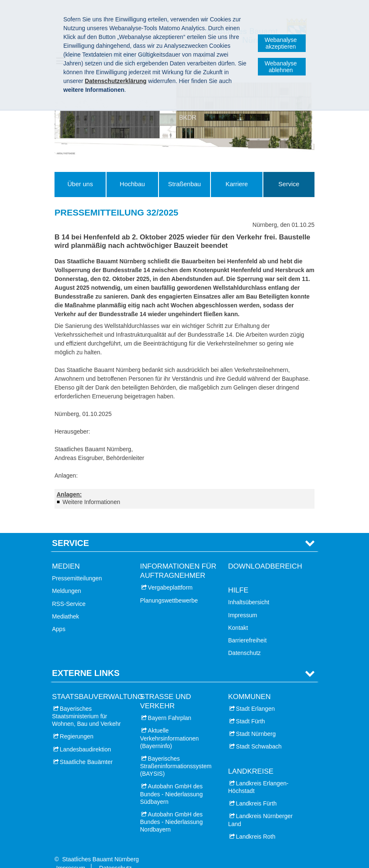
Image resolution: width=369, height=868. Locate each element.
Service (289, 184)
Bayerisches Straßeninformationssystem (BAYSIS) (176, 753)
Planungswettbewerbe (169, 587)
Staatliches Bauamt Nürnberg (100, 846)
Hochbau (133, 184)
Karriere (237, 184)
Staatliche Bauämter (86, 749)
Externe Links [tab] (86, 660)
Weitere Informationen (91, 502)
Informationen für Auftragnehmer (178, 558)
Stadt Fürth (251, 708)
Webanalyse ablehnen (281, 67)
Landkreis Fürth (256, 791)
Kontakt (238, 615)
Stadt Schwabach (259, 734)
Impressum (243, 602)
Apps (59, 616)
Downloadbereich (265, 553)
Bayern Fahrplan (170, 705)
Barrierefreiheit (247, 627)
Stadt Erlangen (256, 696)
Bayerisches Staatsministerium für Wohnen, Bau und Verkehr (86, 703)
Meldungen (66, 578)
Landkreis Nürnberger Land (260, 807)
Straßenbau (184, 184)
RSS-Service (69, 591)
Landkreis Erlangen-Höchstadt (258, 774)
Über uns (80, 184)
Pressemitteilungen (77, 566)
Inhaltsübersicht (249, 590)
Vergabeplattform (170, 575)
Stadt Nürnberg (256, 721)
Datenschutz (244, 640)
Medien (66, 553)
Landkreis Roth (256, 824)
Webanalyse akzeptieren (281, 43)
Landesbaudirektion (86, 736)
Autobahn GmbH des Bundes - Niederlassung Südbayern (171, 781)
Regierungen (77, 724)
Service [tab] (70, 530)
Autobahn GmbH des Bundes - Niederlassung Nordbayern (171, 809)
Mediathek (66, 603)
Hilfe (238, 578)
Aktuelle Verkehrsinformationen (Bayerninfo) (169, 725)
